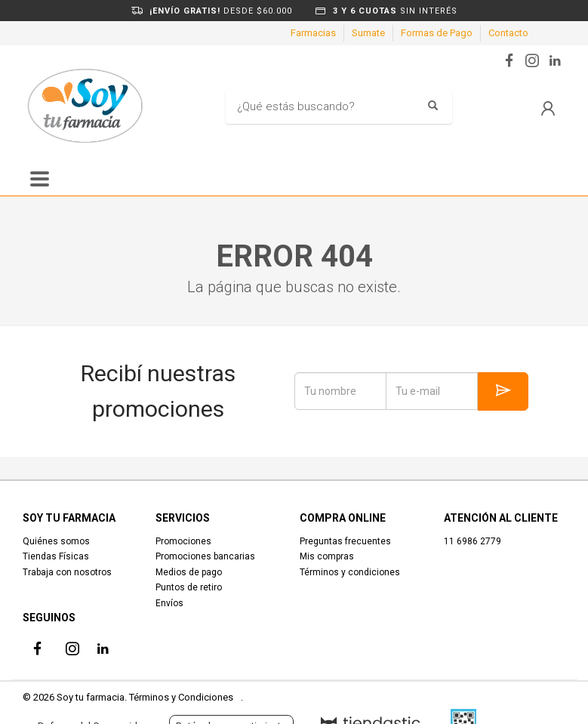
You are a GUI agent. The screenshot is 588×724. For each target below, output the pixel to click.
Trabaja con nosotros (67, 572)
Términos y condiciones (350, 572)
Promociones (183, 541)
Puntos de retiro (189, 587)
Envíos (169, 603)
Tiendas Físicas (56, 556)
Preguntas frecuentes (345, 541)
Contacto (508, 33)
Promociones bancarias (205, 556)
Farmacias (313, 33)
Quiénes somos (56, 541)
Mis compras (327, 556)
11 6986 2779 (473, 541)
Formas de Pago (437, 33)
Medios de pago (189, 572)
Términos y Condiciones (181, 697)
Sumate (368, 33)
